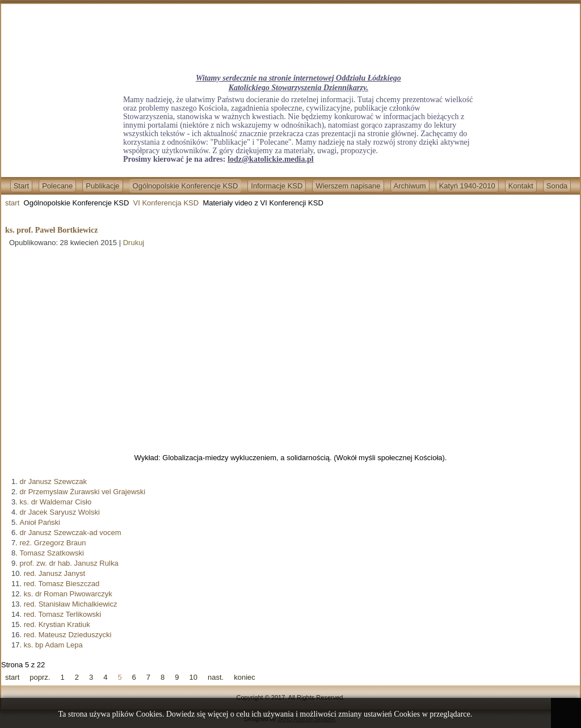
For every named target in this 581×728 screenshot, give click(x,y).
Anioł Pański (40, 522)
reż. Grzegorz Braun (52, 543)
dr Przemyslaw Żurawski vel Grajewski (82, 492)
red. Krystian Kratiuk (57, 624)
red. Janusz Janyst (54, 573)
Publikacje (102, 186)
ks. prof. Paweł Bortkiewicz (51, 230)
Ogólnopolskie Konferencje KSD (186, 186)
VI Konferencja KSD (166, 203)
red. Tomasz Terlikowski (63, 614)
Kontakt (521, 186)
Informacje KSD (277, 186)
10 (193, 677)
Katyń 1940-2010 (467, 186)
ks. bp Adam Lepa (53, 645)
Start (21, 186)
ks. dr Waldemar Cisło (55, 502)
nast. (216, 677)
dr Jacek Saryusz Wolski (59, 512)
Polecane (57, 186)
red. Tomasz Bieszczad (62, 584)
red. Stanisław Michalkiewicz (71, 604)
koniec (245, 677)
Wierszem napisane (348, 186)
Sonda (557, 186)
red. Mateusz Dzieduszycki (68, 635)
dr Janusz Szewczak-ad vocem (70, 533)
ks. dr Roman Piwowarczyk (68, 594)
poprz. (40, 677)
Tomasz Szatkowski (51, 553)
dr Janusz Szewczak (53, 481)
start (12, 203)
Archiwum (410, 186)
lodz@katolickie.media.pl (270, 159)
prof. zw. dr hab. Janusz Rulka (69, 563)
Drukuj (134, 243)
